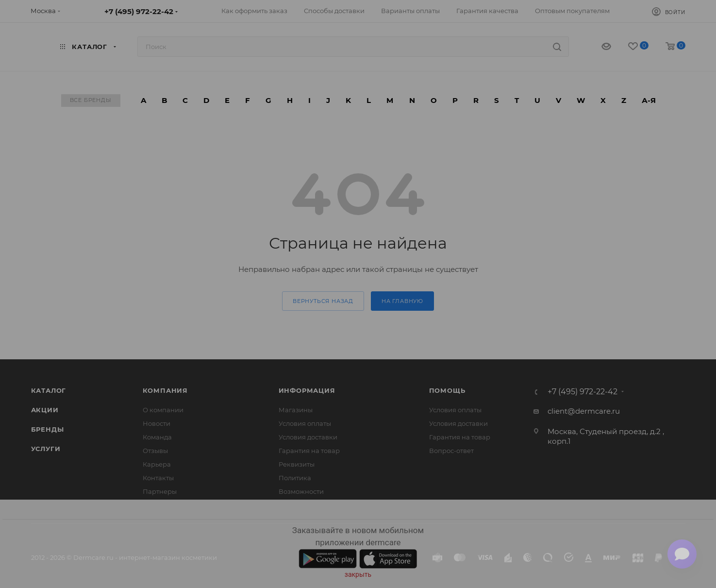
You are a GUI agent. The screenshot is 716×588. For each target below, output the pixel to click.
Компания (165, 390)
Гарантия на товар (309, 451)
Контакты (158, 478)
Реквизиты (297, 464)
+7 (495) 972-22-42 (139, 11)
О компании (163, 410)
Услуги (46, 449)
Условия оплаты (305, 423)
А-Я (649, 100)
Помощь (447, 390)
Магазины (296, 410)
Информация (307, 390)
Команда (157, 437)
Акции (45, 410)
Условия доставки (308, 437)
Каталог (49, 390)
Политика (295, 478)
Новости (157, 423)
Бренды (48, 429)
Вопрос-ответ (451, 451)
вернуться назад (323, 301)
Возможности (301, 491)
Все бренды (91, 100)
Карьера (157, 464)
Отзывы (155, 451)
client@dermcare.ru (584, 411)
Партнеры (160, 491)
